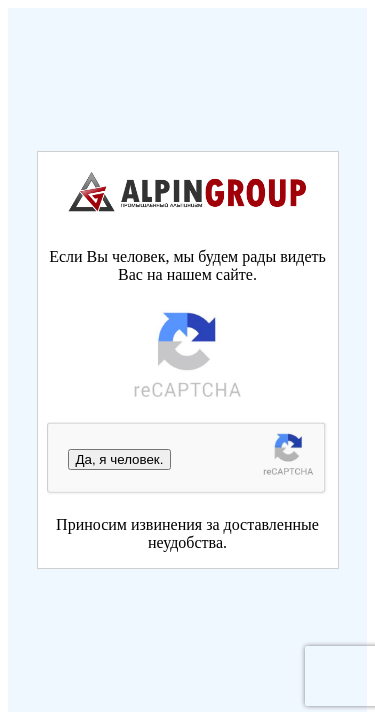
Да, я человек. (120, 459)
